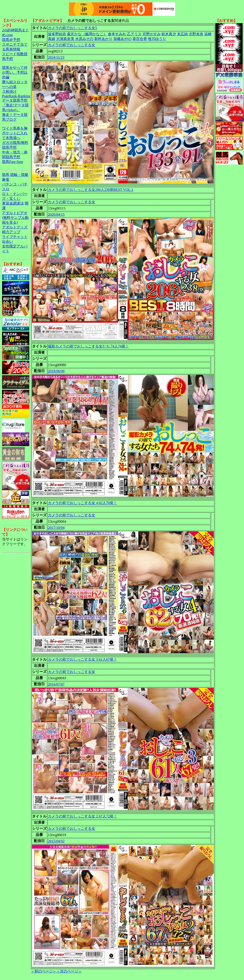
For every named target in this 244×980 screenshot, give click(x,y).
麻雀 (6, 179)
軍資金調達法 (13, 203)
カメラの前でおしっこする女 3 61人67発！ (82, 659)
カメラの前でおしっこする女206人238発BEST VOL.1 (91, 190)
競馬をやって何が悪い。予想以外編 (15, 72)
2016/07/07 (56, 684)
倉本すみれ (117, 34)
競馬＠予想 (11, 40)
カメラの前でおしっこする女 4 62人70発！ (82, 503)
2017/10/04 (56, 528)
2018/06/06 (56, 371)
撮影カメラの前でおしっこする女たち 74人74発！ (88, 346)
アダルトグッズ (15, 227)
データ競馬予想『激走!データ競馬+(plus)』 (15, 105)
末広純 (182, 34)
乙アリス (134, 34)
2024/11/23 (56, 57)
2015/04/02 (56, 841)
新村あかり (103, 39)
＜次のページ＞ (69, 971)
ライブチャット (15, 237)
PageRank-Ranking (16, 96)
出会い (7, 241)
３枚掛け (9, 91)
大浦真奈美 (65, 39)
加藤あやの (122, 39)
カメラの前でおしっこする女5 (72, 28)
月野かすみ (152, 34)
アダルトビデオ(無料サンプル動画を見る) (15, 218)
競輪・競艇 (19, 175)
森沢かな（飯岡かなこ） (87, 34)
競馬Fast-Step (12, 162)
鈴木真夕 (169, 34)
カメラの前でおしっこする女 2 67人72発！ (82, 816)
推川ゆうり (157, 39)
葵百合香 (140, 39)
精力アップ (11, 232)
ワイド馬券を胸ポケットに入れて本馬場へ (15, 133)
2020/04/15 (56, 214)
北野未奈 (196, 34)
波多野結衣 (57, 34)
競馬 (6, 175)
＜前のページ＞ (44, 971)
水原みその (84, 39)
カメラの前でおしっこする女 (72, 45)
